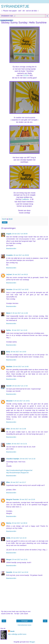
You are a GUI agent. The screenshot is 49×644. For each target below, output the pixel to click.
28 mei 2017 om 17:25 (20, 386)
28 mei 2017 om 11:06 (20, 313)
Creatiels (10, 255)
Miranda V (10, 401)
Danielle (9, 572)
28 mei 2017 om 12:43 (20, 330)
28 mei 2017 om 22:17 (18, 482)
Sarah (12, 631)
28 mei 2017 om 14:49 (21, 367)
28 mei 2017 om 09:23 (20, 274)
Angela (9, 234)
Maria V (9, 313)
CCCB (25, 76)
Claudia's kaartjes (13, 459)
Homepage (25, 621)
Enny (8, 352)
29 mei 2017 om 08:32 (20, 523)
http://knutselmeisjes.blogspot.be (17, 473)
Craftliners (25, 199)
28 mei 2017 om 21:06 (18, 429)
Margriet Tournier (13, 499)
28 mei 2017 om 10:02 (21, 289)
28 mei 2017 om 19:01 (22, 401)
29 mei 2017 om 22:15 (19, 538)
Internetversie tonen (24, 625)
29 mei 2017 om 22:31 (20, 559)
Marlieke (9, 367)
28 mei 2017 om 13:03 (18, 352)
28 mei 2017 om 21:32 (28, 459)
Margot (9, 559)
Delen (5, 222)
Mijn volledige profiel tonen (17, 634)
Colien (9, 444)
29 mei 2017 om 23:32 (20, 572)
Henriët (9, 386)
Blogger (32, 642)
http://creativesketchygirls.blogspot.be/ (19, 470)
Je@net (9, 274)
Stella (8, 538)
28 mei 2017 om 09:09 (20, 234)
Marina (9, 523)
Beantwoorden (11, 248)
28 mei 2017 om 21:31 (19, 444)
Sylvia (9, 330)
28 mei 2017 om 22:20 (27, 499)
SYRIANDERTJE (15, 6)
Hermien (9, 289)
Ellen (8, 429)
